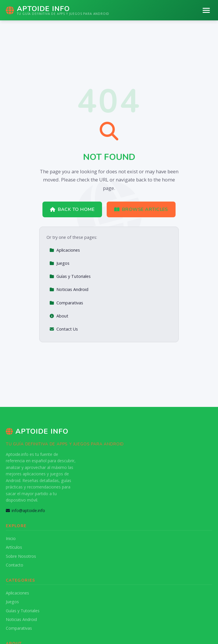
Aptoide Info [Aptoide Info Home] (37, 431)
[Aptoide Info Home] (58, 10)
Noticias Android (69, 289)
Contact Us (64, 329)
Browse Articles (141, 209)
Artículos (14, 547)
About (59, 316)
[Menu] (206, 10)
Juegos (59, 263)
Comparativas (66, 303)
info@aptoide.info (25, 510)
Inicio (11, 538)
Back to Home (72, 209)
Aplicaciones (65, 250)
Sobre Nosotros (21, 556)
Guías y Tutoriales (70, 276)
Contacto (15, 565)
